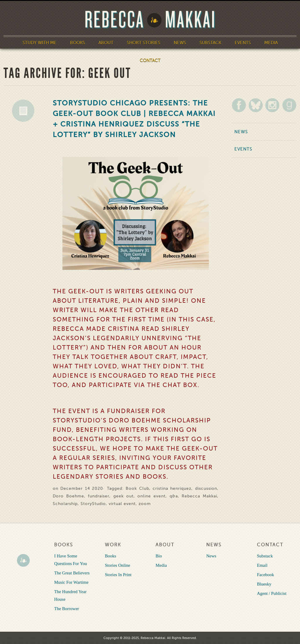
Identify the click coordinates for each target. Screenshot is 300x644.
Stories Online (117, 565)
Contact (150, 60)
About (106, 43)
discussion (206, 488)
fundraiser (99, 496)
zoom (145, 504)
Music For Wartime (71, 582)
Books (77, 43)
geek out (123, 496)
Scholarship (65, 504)
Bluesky (264, 584)
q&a (174, 496)
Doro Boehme (68, 496)
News (180, 43)
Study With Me (40, 43)
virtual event (122, 504)
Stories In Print (118, 575)
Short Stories (144, 43)
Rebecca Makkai (199, 496)
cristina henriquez (172, 488)
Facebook (265, 575)
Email (262, 565)
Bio (159, 556)
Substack (210, 43)
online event (151, 496)
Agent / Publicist (272, 593)
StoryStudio (93, 504)
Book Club (137, 488)
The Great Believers (72, 573)
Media (271, 43)
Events (243, 43)
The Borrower (67, 609)
